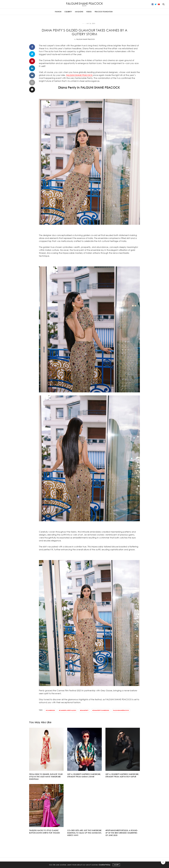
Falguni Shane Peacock (86, 39)
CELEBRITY (68, 12)
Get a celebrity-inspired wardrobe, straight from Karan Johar (84, 775)
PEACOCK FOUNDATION (104, 12)
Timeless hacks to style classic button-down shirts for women (44, 832)
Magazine (79, 12)
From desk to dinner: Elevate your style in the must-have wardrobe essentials (46, 777)
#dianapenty (84, 710)
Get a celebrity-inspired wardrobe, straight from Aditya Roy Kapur (122, 775)
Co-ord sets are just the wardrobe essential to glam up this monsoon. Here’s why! (84, 833)
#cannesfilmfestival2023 (67, 710)
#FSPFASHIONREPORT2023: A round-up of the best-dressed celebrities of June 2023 (122, 833)
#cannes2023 (50, 710)
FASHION (58, 12)
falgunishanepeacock (121, 710)
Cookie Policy (104, 865)
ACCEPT (116, 865)
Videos (89, 12)
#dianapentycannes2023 (101, 710)
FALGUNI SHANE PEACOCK (79, 75)
